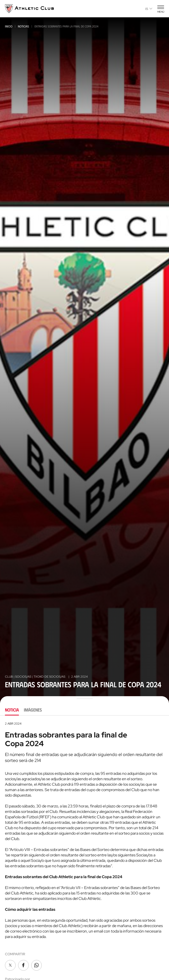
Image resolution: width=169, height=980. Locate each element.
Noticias (23, 26)
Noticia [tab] (12, 710)
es (149, 9)
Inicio (9, 26)
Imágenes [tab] (33, 710)
